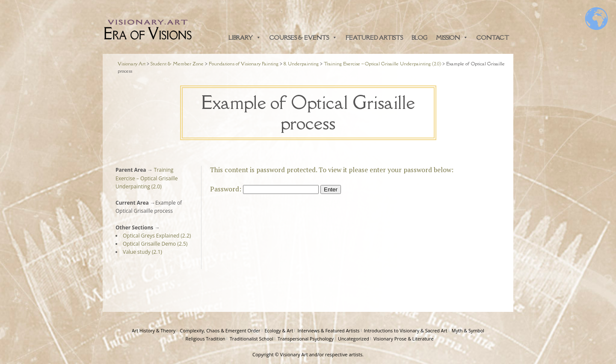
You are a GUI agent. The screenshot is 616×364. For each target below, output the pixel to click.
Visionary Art (294, 354)
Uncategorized (354, 339)
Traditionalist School (252, 339)
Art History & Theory (154, 330)
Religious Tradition (206, 339)
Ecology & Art (279, 330)
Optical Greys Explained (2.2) (157, 236)
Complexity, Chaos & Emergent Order (220, 330)
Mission (452, 38)
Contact (493, 38)
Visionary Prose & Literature (404, 339)
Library (245, 38)
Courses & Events (303, 38)
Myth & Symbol (468, 330)
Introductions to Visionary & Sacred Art (406, 330)
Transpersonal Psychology (306, 339)
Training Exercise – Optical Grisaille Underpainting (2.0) (147, 178)
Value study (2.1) (142, 252)
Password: (264, 189)
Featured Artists (374, 38)
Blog (419, 38)
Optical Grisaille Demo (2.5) (155, 244)
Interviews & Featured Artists (328, 330)
